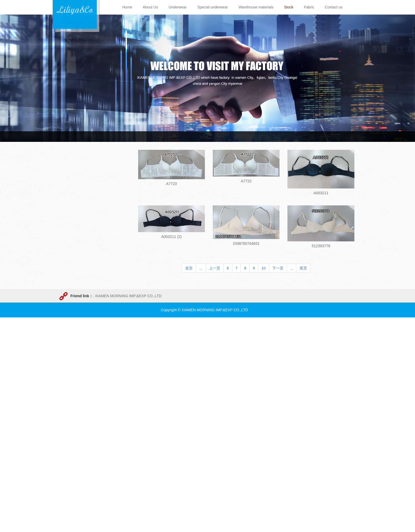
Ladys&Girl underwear (81, 221)
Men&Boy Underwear (81, 210)
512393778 (321, 246)
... (201, 268)
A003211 (321, 193)
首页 (189, 268)
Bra (66, 232)
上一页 (215, 268)
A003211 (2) (171, 237)
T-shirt (68, 254)
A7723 (172, 184)
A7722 (246, 181)
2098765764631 (246, 244)
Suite (67, 243)
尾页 (303, 268)
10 (264, 268)
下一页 (278, 268)
